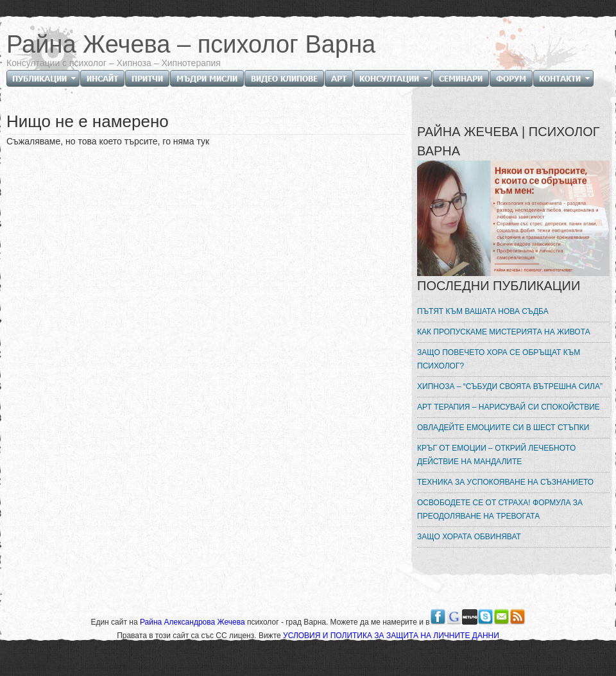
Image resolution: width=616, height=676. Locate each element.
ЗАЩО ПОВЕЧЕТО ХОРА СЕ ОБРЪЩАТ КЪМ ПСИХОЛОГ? (499, 359)
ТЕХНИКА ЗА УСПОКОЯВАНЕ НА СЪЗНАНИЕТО (505, 482)
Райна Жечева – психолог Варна (191, 44)
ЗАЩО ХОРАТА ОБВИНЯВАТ (469, 537)
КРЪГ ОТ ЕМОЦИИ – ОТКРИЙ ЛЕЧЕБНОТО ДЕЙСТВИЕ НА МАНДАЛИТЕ (496, 455)
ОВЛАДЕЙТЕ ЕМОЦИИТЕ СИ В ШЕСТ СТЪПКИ (503, 428)
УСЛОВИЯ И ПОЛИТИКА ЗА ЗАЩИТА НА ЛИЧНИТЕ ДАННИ (391, 636)
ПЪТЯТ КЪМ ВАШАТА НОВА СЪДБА (483, 311)
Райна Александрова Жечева (193, 622)
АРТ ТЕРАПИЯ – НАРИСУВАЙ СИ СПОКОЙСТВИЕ (509, 407)
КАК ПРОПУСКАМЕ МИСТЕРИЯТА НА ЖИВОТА (504, 332)
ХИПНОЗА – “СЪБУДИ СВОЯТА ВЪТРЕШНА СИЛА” (510, 386)
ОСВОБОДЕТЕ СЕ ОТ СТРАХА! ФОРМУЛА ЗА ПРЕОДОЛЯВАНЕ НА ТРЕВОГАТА (500, 509)
